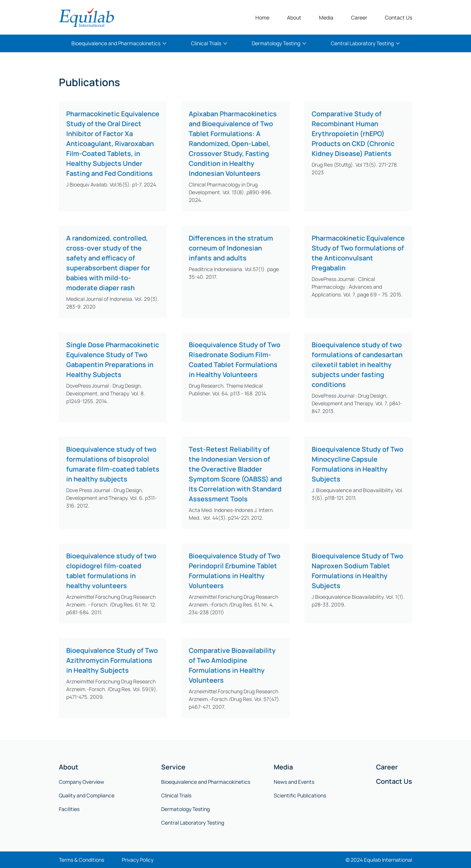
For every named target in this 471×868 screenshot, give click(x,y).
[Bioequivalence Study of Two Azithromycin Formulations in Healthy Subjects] (113, 660)
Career (387, 767)
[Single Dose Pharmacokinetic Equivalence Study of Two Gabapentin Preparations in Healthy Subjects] (113, 360)
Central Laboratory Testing (193, 823)
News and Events (294, 782)
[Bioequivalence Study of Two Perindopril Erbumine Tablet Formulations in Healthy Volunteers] (235, 571)
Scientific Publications (300, 795)
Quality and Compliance (87, 795)
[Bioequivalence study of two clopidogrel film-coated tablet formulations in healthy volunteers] (113, 571)
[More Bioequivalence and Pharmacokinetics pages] (164, 43)
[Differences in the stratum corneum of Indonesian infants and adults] (235, 248)
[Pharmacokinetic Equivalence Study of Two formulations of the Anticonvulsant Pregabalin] (358, 253)
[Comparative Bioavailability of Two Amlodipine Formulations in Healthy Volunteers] (235, 665)
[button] (294, 17)
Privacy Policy (138, 860)
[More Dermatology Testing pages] (304, 43)
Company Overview (82, 782)
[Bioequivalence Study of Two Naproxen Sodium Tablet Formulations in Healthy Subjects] (358, 571)
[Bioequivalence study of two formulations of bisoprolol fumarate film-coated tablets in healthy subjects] (113, 464)
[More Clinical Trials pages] (225, 43)
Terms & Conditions (82, 860)
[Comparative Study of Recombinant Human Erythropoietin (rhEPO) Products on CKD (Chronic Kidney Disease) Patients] (358, 134)
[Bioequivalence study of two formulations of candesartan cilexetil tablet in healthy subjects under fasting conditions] (358, 365)
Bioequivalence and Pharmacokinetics (206, 782)
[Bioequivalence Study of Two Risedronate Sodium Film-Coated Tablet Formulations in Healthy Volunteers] (235, 360)
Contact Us (394, 781)
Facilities (69, 809)
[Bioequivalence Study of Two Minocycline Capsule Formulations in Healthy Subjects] (358, 464)
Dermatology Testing (185, 809)
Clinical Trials (176, 795)
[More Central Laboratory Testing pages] (398, 43)
